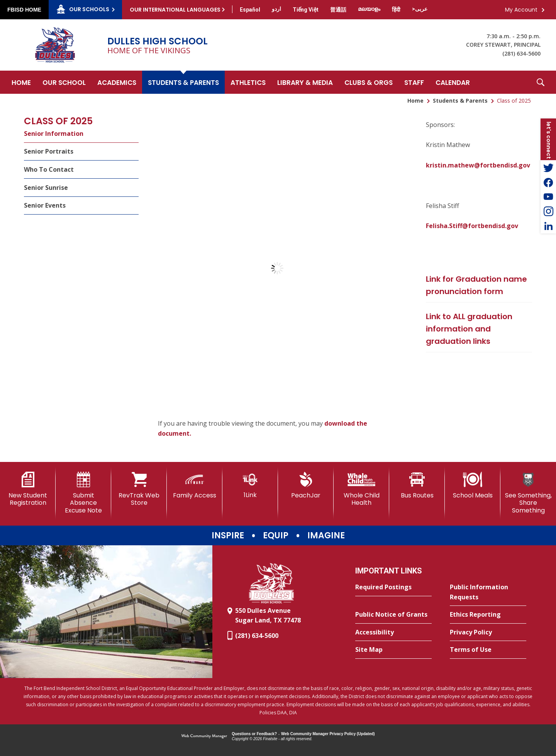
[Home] (21, 82)
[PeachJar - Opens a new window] (306, 485)
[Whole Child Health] (361, 489)
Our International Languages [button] (175, 10)
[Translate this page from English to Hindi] (396, 10)
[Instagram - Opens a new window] (548, 211)
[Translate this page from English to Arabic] (420, 9)
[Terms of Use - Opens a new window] (488, 650)
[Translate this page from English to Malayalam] (369, 9)
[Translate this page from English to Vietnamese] (306, 10)
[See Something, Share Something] (528, 493)
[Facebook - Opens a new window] (548, 182)
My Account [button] (521, 10)
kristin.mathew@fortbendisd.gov (478, 165)
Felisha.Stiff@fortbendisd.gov (472, 226)
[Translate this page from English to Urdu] (276, 9)
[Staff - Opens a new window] (414, 82)
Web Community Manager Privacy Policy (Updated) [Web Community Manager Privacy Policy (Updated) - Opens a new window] (328, 734)
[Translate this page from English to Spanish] (250, 10)
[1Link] (250, 485)
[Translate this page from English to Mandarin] (338, 10)
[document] (277, 268)
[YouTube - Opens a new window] (548, 197)
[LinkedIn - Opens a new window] (548, 226)
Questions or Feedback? (254, 734)
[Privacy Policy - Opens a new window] (488, 633)
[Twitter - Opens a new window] (548, 167)
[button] (541, 82)
